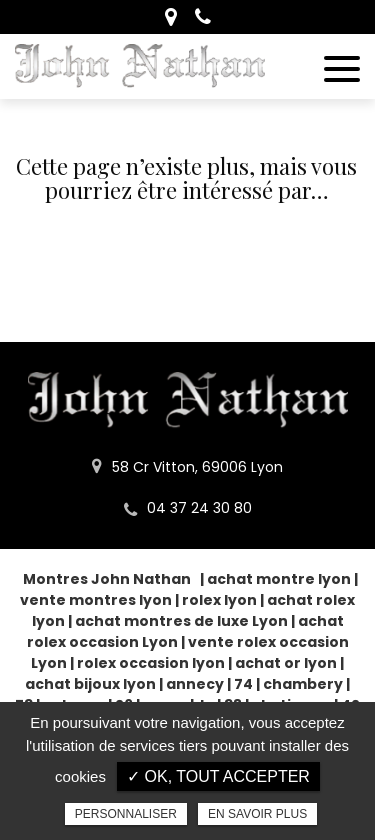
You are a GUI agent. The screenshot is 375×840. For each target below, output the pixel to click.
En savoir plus (257, 814)
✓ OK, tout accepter (218, 776)
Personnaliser (126, 814)
